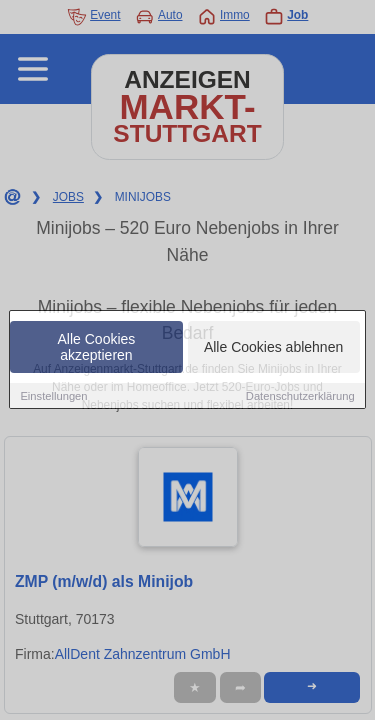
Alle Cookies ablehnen (273, 348)
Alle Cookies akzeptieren (97, 348)
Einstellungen (53, 397)
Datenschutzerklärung (300, 397)
